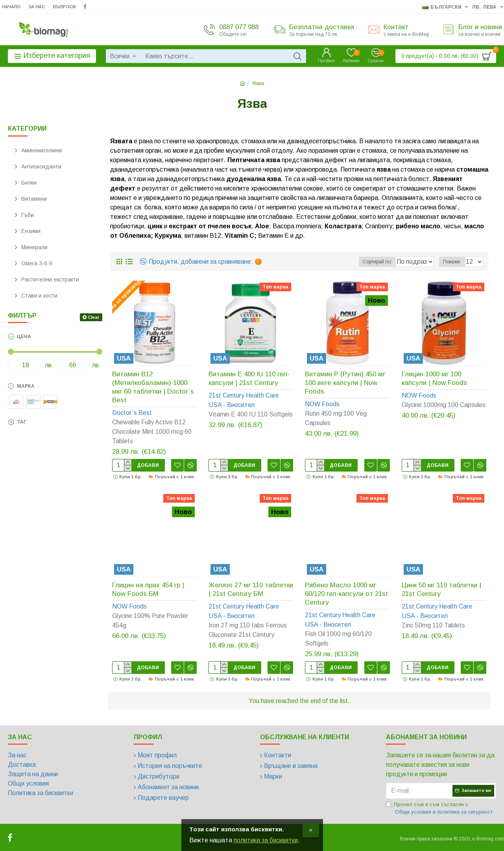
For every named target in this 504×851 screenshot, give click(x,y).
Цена (24, 337)
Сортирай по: (371, 262)
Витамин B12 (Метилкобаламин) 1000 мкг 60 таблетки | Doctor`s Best (153, 387)
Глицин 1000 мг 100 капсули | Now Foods (434, 378)
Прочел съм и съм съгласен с (440, 809)
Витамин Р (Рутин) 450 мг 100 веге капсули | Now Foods (345, 383)
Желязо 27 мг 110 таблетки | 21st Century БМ (251, 589)
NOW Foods (322, 404)
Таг (22, 422)
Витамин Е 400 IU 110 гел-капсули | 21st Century (249, 378)
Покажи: (454, 262)
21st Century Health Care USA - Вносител (244, 400)
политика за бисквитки (266, 840)
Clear (94, 317)
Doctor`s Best (132, 413)
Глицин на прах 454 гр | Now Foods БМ (148, 589)
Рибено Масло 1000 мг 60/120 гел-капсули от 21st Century (346, 594)
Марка (26, 386)
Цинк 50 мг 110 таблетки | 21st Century (441, 589)
